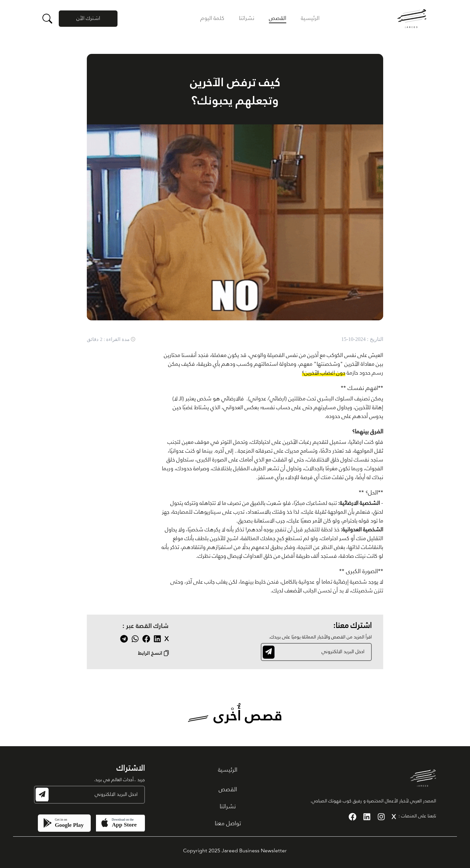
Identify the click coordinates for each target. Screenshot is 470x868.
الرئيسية (310, 18)
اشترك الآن (88, 19)
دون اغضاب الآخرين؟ (324, 373)
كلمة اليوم (212, 18)
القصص (278, 18)
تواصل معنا (228, 824)
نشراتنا (247, 18)
